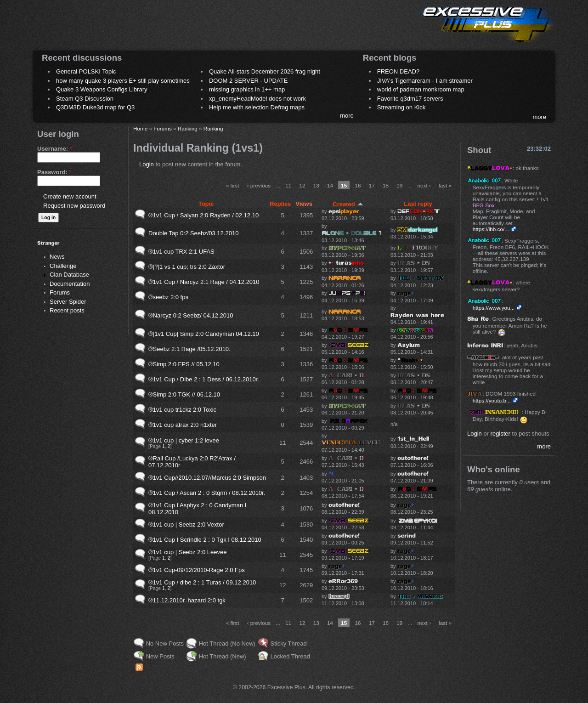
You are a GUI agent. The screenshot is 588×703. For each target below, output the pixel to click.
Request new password (74, 206)
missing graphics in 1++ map (247, 89)
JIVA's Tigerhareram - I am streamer (425, 81)
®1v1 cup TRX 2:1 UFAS (181, 252)
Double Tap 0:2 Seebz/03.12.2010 (193, 233)
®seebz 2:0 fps (168, 297)
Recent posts (67, 310)
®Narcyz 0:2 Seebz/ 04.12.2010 (191, 315)
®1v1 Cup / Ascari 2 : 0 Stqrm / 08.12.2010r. (207, 493)
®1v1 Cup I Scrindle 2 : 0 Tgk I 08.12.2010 (205, 540)
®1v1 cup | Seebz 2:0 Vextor (186, 524)
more (347, 116)
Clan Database (69, 275)
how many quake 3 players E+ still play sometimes (123, 81)
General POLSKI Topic (86, 71)
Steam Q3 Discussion (85, 99)
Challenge (63, 266)
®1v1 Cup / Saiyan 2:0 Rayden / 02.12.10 (204, 215)
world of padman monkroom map (421, 89)
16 (358, 185)
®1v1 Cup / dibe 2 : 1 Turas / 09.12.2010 (202, 582)
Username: (55, 149)
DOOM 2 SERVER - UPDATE (248, 81)
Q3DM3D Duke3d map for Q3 (95, 107)
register (500, 434)
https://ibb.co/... (491, 229)
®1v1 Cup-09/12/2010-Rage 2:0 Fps (197, 570)
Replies (280, 204)
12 (302, 185)
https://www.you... (494, 308)
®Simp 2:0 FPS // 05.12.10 (184, 364)
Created (348, 204)
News (57, 257)
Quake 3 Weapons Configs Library (102, 89)
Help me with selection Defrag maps (257, 107)
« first (233, 185)
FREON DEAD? (398, 71)
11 (288, 185)
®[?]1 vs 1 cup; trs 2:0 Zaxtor (187, 267)
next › (424, 185)
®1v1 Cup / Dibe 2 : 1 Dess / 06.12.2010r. (204, 379)
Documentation (70, 284)
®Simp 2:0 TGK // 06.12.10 (184, 394)
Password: (54, 172)
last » (445, 185)
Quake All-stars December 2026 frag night (265, 71)
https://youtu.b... (492, 400)
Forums (60, 292)
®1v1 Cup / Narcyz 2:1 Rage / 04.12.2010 (204, 282)
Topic (206, 204)
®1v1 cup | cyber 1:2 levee (184, 440)
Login (147, 164)
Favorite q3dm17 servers (410, 99)
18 (386, 185)
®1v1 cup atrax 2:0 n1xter (183, 425)
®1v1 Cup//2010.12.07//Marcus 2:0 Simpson (207, 478)
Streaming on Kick (401, 107)
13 (316, 185)
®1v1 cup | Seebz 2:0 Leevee (188, 552)
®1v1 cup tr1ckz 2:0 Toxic (182, 410)
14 (330, 185)
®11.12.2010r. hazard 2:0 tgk (187, 600)
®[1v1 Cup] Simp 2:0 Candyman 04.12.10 (204, 334)
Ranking (188, 128)
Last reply (418, 204)
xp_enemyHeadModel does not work (257, 99)
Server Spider (68, 302)
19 (399, 185)
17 (372, 185)
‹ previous (259, 185)
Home (140, 128)
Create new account (70, 196)
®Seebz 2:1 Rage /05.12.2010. (189, 349)
